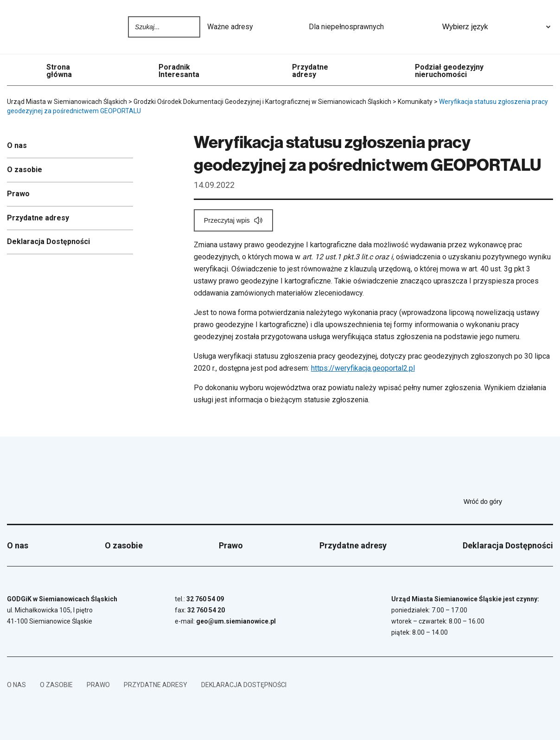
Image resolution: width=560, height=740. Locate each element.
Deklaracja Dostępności (48, 241)
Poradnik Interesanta (179, 71)
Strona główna (59, 71)
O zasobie (25, 170)
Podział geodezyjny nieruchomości (449, 71)
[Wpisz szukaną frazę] (156, 27)
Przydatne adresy (310, 71)
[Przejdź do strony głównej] (32, 27)
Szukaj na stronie (191, 27)
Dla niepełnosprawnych (371, 27)
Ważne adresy (255, 27)
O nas (17, 145)
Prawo (18, 194)
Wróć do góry (508, 502)
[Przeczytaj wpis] (233, 220)
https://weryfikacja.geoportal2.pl (363, 368)
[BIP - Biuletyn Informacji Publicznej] (539, 685)
